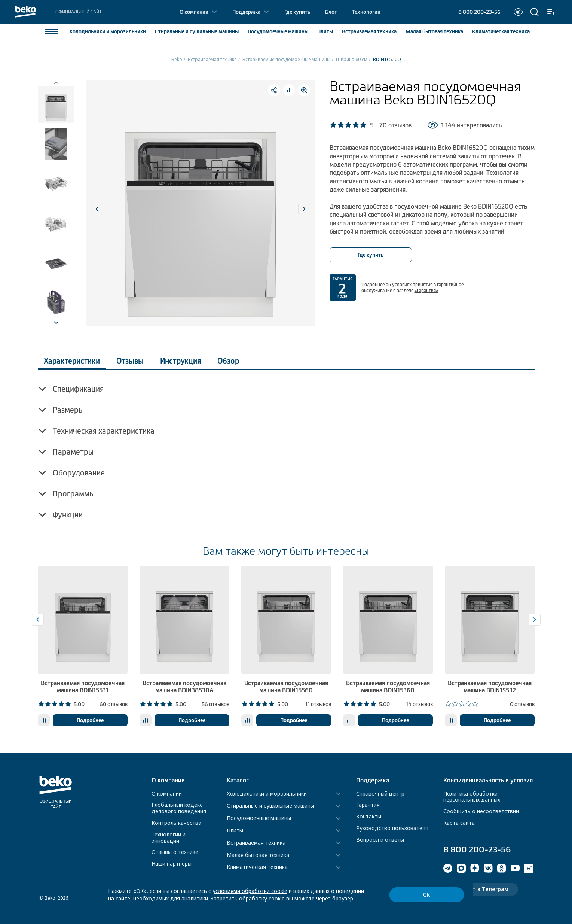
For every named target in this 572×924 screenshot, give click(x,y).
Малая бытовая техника (258, 855)
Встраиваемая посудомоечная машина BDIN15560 (286, 686)
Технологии (366, 12)
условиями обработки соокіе (250, 891)
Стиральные (197, 31)
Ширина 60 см (352, 59)
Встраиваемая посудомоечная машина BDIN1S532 (490, 686)
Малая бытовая (434, 31)
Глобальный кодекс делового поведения (179, 808)
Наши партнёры (172, 864)
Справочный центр (380, 794)
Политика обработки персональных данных (472, 797)
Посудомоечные (278, 31)
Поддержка (246, 12)
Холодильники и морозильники (267, 794)
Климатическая (501, 31)
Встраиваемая (369, 31)
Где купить (297, 12)
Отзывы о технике (175, 852)
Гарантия (368, 805)
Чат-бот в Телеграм (481, 889)
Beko (177, 59)
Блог (331, 12)
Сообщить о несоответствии (481, 811)
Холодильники (108, 31)
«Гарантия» (426, 291)
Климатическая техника (257, 867)
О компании (194, 12)
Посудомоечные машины (259, 818)
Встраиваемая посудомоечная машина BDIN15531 (83, 686)
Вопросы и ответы (380, 840)
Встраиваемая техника (212, 59)
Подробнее (90, 720)
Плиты (325, 31)
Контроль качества (176, 823)
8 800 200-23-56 (479, 12)
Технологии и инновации (169, 838)
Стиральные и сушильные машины (270, 806)
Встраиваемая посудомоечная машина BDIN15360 (388, 686)
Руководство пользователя (392, 828)
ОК (426, 895)
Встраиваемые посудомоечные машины (286, 59)
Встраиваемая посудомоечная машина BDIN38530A (184, 686)
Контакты (369, 816)
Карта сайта (459, 823)
